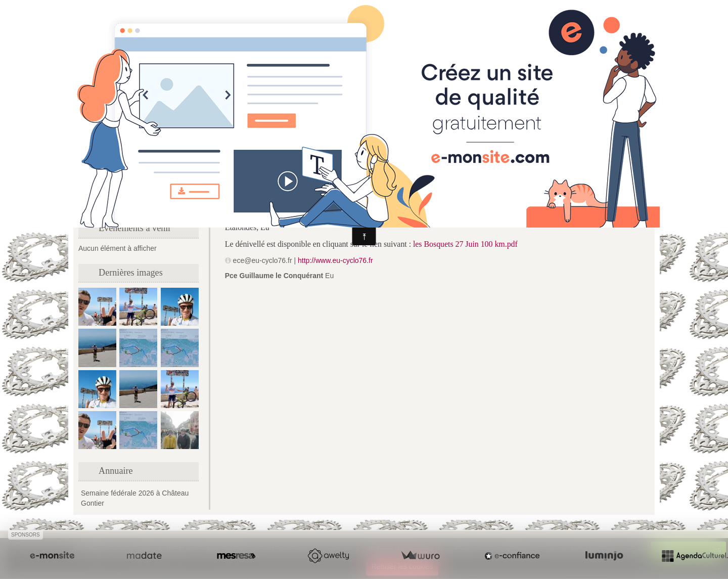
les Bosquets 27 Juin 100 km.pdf (465, 244)
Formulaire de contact (117, 202)
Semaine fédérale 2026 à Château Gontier (135, 498)
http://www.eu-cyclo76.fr (335, 260)
